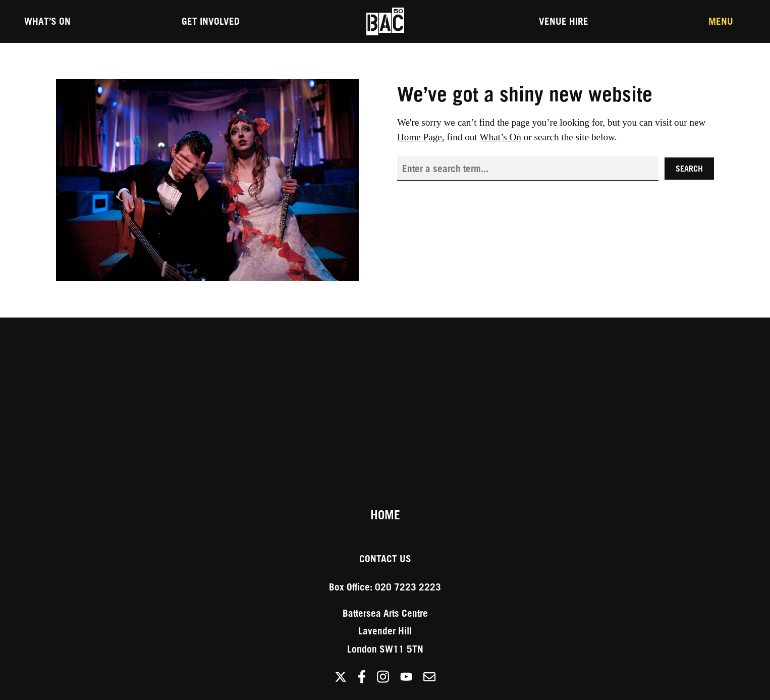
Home (385, 515)
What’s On (47, 21)
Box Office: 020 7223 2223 (385, 587)
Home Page (420, 137)
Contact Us (385, 558)
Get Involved (211, 21)
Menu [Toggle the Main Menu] (721, 21)
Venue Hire (564, 21)
